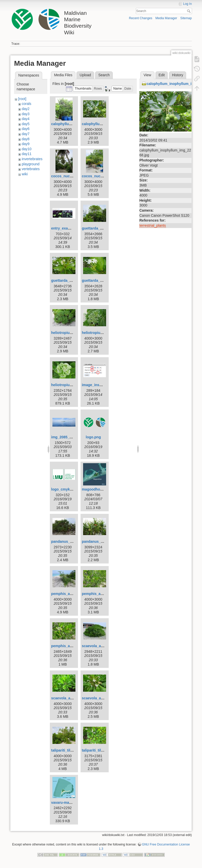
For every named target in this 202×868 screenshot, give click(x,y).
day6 (26, 129)
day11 (27, 154)
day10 (27, 149)
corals (26, 104)
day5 (26, 124)
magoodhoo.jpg (95, 489)
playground (31, 164)
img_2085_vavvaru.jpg (70, 437)
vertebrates (31, 169)
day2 (26, 109)
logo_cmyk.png (64, 489)
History (178, 75)
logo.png (93, 437)
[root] (22, 99)
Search (189, 11)
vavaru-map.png (65, 802)
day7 (26, 134)
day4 (26, 119)
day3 (26, 114)
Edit (162, 75)
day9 (26, 144)
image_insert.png (97, 385)
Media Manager (166, 18)
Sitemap (186, 18)
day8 (26, 139)
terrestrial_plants (153, 225)
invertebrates (32, 159)
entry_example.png (68, 228)
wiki (25, 174)
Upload (85, 75)
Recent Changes (141, 18)
